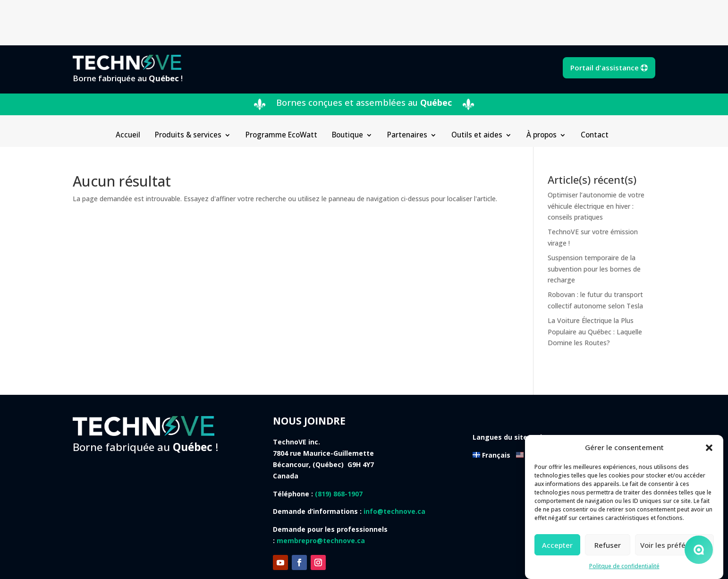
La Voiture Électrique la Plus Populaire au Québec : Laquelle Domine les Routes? (595, 286)
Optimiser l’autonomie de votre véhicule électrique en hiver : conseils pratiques (596, 161)
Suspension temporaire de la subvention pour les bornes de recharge (594, 224)
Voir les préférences (674, 545)
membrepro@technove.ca (321, 495)
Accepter (557, 545)
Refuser (608, 545)
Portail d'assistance (605, 22)
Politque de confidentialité (624, 566)
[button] (709, 448)
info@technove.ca (394, 466)
